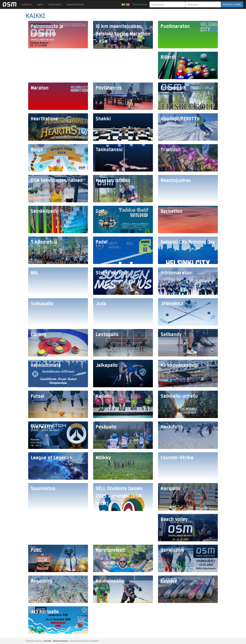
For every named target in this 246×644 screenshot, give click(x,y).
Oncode (47, 641)
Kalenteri (27, 4)
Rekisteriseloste (61, 641)
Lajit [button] (40, 4)
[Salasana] (203, 4)
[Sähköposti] (167, 4)
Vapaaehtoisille (75, 4)
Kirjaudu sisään (232, 4)
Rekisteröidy (140, 4)
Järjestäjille (55, 4)
